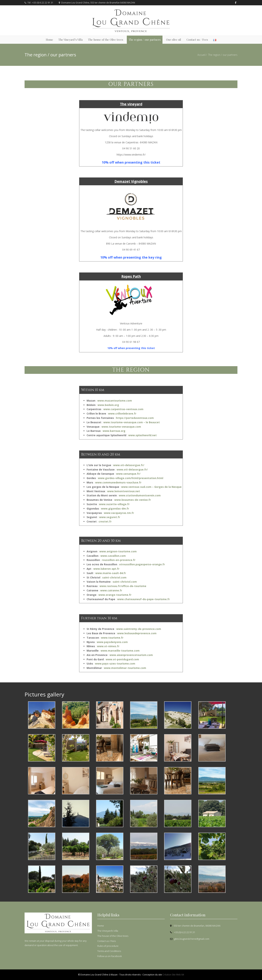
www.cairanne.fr (111, 590)
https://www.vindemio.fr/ (131, 155)
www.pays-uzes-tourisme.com (115, 664)
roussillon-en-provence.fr (119, 560)
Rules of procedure (108, 946)
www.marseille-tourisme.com (120, 651)
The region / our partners (145, 40)
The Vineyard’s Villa (71, 40)
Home (49, 40)
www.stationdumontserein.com (140, 495)
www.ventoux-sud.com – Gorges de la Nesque (151, 487)
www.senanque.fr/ (128, 474)
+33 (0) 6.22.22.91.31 (183, 932)
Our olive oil (174, 40)
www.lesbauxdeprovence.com (137, 633)
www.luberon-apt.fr (106, 569)
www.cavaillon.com (113, 556)
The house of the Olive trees (106, 40)
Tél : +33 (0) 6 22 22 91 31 (39, 3)
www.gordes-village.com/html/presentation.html (131, 478)
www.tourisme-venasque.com (121, 427)
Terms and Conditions (109, 951)
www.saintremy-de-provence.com (139, 629)
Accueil (201, 55)
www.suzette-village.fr (114, 504)
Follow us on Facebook (110, 956)
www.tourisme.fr (112, 638)
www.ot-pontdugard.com (122, 659)
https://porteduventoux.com (135, 418)
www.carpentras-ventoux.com (123, 409)
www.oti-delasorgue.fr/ (129, 465)
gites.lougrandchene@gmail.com (190, 939)
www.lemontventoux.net (124, 491)
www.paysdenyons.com (112, 642)
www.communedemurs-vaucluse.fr (118, 482)
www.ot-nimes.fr (108, 646)
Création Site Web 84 (173, 975)
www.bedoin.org (108, 405)
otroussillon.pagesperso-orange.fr (142, 564)
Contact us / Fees (197, 40)
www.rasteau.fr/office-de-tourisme (123, 586)
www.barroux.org (114, 431)
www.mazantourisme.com (115, 401)
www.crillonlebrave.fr (122, 414)
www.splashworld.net (142, 435)
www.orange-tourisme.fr (115, 595)
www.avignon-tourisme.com (118, 551)
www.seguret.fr (109, 517)
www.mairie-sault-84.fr (111, 573)
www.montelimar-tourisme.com (125, 668)
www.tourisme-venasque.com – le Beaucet (132, 422)
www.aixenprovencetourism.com (131, 655)
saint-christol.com (114, 577)
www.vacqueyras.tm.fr (119, 513)
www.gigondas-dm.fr (115, 509)
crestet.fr (105, 521)
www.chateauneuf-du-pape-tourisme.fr (143, 599)
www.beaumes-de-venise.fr (132, 500)
